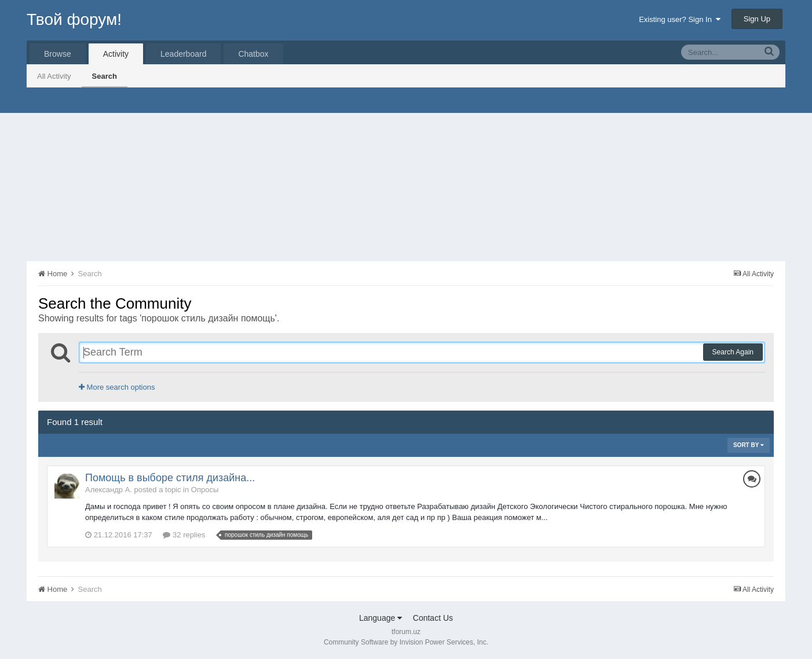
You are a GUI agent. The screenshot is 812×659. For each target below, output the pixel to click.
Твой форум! (74, 19)
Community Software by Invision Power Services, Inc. (406, 642)
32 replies (184, 535)
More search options (117, 387)
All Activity (54, 76)
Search (105, 76)
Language (381, 618)
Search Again (733, 352)
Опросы (205, 490)
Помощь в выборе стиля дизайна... (170, 478)
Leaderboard (183, 54)
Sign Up (757, 19)
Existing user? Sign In (680, 19)
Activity (116, 54)
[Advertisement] (406, 174)
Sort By (749, 445)
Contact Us (433, 618)
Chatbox (253, 54)
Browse (58, 54)
